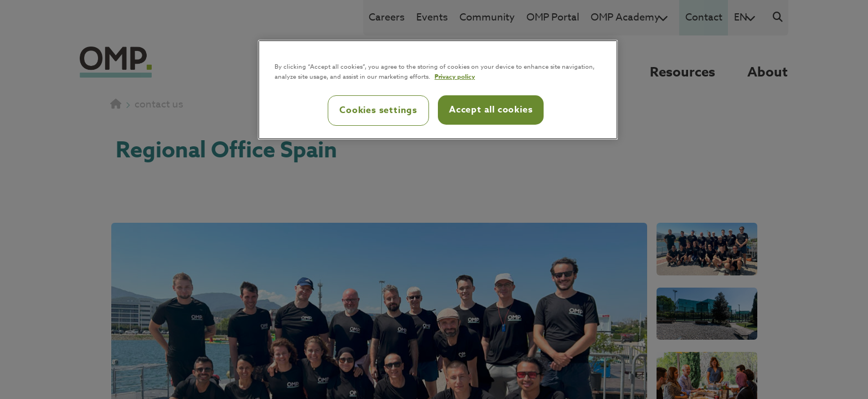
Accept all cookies (491, 110)
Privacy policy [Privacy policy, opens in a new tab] (455, 76)
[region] (438, 90)
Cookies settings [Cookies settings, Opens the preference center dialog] (378, 110)
